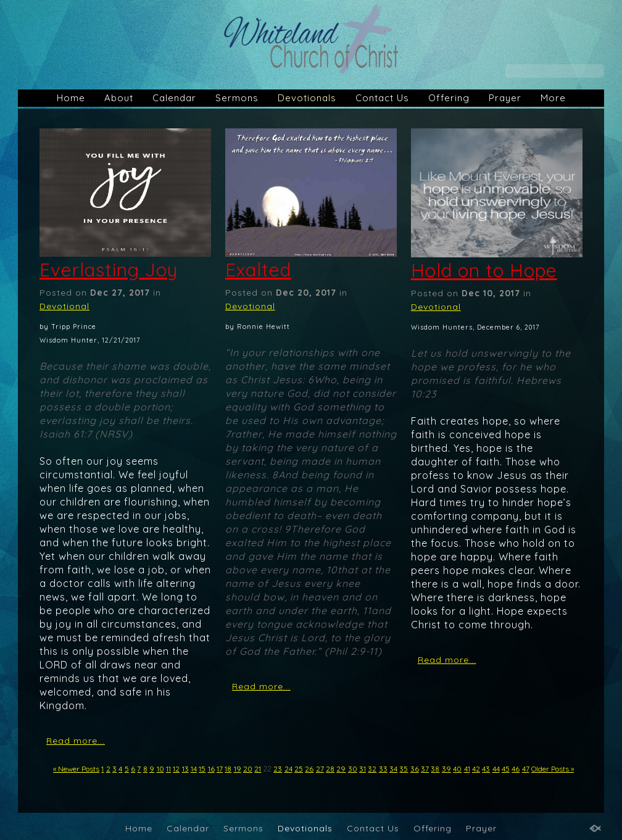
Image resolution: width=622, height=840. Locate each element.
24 (288, 769)
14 (194, 769)
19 (238, 769)
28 (330, 769)
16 (211, 769)
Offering (449, 98)
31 (363, 769)
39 (446, 769)
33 (383, 769)
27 (320, 769)
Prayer (505, 98)
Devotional (64, 306)
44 (496, 769)
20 (248, 769)
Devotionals (307, 98)
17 (220, 769)
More (553, 98)
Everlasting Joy (109, 270)
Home (71, 98)
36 (415, 769)
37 (425, 769)
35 (404, 769)
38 (435, 769)
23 (278, 769)
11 (168, 769)
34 (393, 769)
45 (506, 769)
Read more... (76, 741)
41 (467, 769)
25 (299, 769)
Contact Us (382, 98)
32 (372, 769)
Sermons (237, 98)
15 (202, 769)
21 (258, 769)
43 (486, 769)
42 (476, 769)
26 (309, 769)
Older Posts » (553, 769)
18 (228, 769)
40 (457, 769)
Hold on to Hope (484, 270)
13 (185, 769)
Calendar (174, 98)
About (119, 98)
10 (160, 769)
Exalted (258, 270)
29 (341, 769)
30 (353, 769)
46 (516, 769)
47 (526, 769)
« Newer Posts (76, 769)
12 (176, 769)
